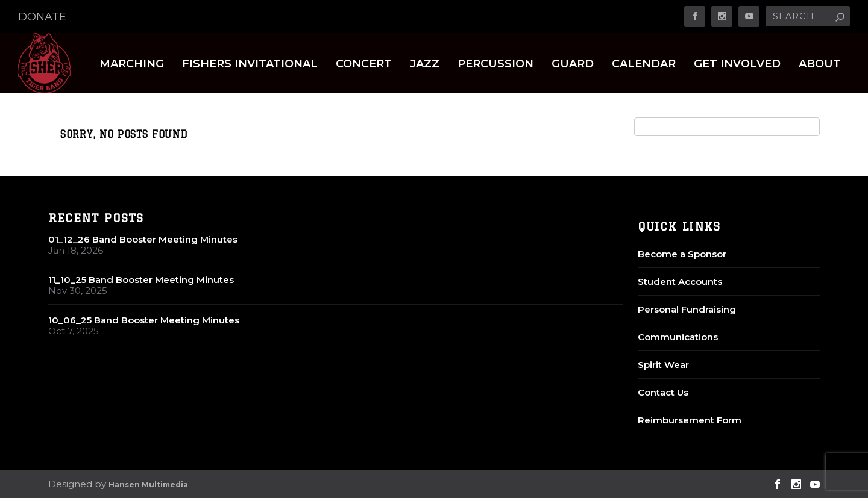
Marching (132, 65)
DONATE (42, 17)
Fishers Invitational (250, 65)
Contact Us (663, 392)
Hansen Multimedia (148, 484)
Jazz (425, 65)
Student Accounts (680, 282)
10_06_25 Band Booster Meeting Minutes (144, 320)
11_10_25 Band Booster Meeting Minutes (141, 280)
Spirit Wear (663, 365)
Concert (364, 65)
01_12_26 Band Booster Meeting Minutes (143, 239)
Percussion (495, 65)
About (820, 65)
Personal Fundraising (687, 309)
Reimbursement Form (690, 420)
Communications (678, 337)
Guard (573, 65)
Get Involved (737, 65)
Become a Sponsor (682, 254)
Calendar (644, 65)
